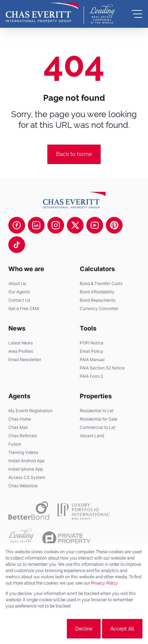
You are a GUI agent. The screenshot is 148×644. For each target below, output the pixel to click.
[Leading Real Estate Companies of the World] (102, 14)
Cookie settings (40, 629)
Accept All (122, 629)
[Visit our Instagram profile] (56, 225)
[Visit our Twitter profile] (75, 225)
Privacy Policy (104, 583)
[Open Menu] (137, 14)
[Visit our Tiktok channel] (17, 245)
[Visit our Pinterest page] (114, 225)
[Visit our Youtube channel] (95, 225)
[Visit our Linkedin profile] (36, 225)
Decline (84, 629)
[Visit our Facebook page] (17, 225)
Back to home (74, 154)
